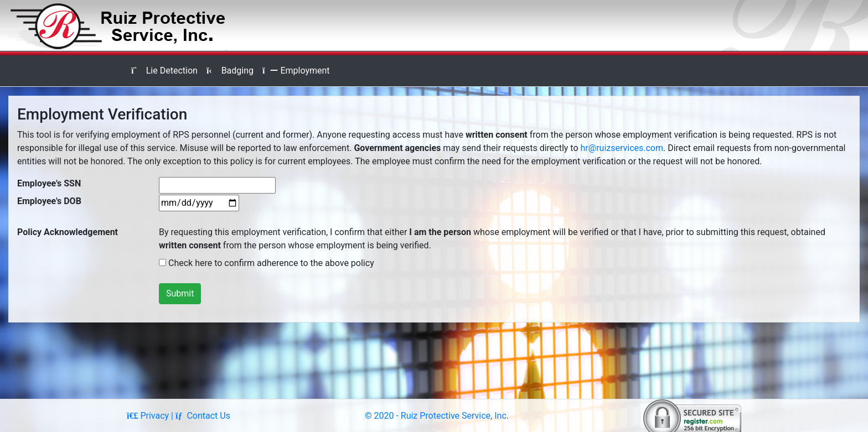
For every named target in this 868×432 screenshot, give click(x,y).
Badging (230, 71)
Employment (296, 71)
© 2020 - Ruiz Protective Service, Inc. (437, 416)
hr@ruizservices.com (622, 148)
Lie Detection (164, 71)
